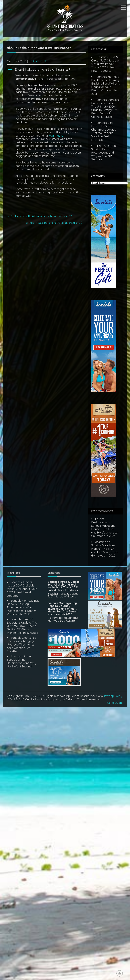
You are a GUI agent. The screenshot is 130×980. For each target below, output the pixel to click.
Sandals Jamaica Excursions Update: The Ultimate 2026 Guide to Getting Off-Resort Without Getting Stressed (105, 108)
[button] (46, 70)
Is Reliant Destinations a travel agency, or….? (56, 223)
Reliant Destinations (99, 521)
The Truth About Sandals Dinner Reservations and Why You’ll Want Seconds (104, 153)
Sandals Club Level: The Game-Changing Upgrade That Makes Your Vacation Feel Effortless (104, 131)
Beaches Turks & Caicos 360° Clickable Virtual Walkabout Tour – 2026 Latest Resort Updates (105, 64)
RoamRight (56, 136)
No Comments (38, 61)
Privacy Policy (113, 696)
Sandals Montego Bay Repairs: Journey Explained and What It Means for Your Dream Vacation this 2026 (105, 85)
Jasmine (101, 542)
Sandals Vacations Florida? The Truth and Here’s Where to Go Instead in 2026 (104, 531)
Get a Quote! (115, 703)
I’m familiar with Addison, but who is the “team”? (39, 216)
